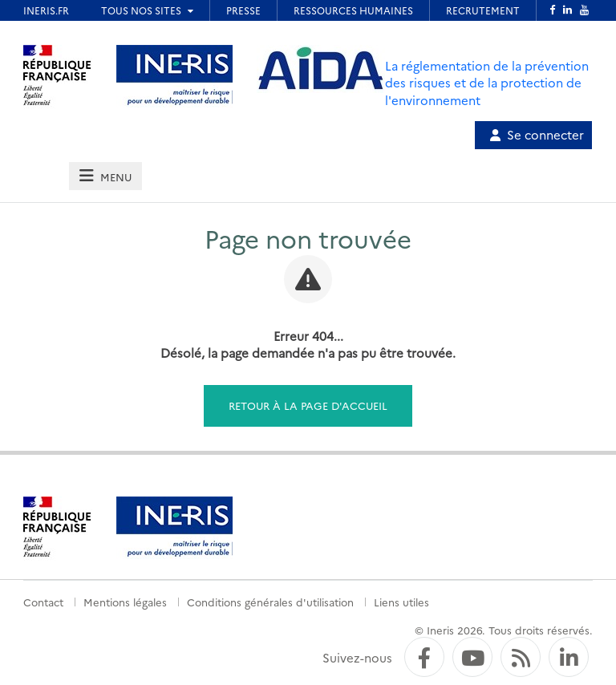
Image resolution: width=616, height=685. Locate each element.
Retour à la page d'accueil (308, 405)
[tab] (105, 176)
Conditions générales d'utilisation (270, 602)
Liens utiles (401, 602)
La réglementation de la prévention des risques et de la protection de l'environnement (487, 83)
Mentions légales (125, 602)
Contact (43, 602)
